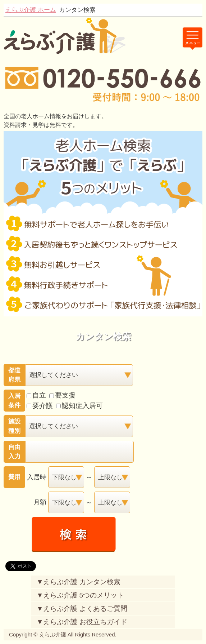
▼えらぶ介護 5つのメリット (81, 595)
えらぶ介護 (53, 634)
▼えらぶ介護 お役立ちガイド (82, 622)
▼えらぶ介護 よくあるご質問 (82, 609)
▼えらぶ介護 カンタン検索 (79, 582)
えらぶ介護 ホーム (31, 10)
